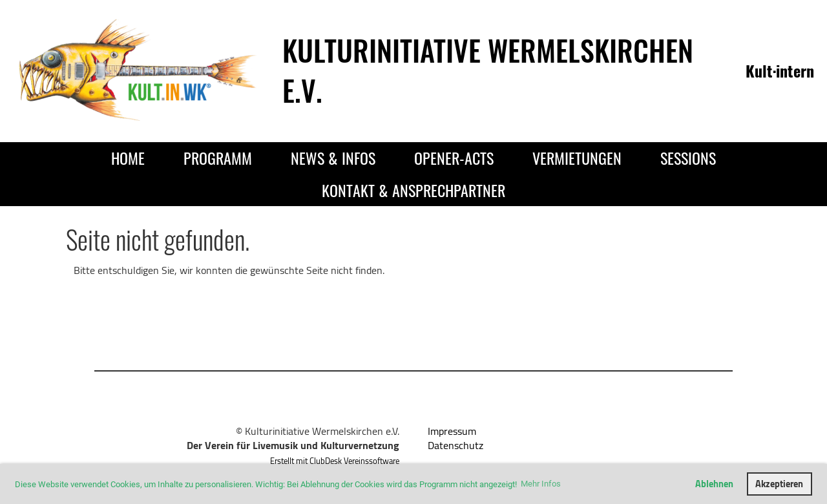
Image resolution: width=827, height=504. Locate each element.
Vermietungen (577, 158)
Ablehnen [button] (714, 484)
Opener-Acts (454, 158)
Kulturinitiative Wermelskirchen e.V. (488, 70)
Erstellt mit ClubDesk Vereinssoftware (335, 461)
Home (128, 158)
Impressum (452, 431)
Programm (218, 158)
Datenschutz (455, 445)
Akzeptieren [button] (779, 484)
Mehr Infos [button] (541, 484)
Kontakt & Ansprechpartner (413, 190)
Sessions (688, 158)
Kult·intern (780, 70)
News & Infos (333, 158)
